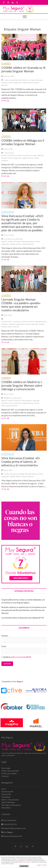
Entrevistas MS (8, 212)
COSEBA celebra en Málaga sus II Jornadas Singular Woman (23, 142)
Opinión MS (6, 794)
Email (4, 646)
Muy (7, 832)
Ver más (7, 101)
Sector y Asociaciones (10, 800)
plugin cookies (42, 865)
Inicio (4, 789)
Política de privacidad (10, 771)
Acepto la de (16, 657)
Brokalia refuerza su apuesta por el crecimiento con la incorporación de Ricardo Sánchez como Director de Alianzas (24, 610)
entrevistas (17, 241)
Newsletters (6, 808)
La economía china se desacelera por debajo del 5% (23, 618)
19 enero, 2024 (8, 235)
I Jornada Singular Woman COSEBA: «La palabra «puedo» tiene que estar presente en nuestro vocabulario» (21, 305)
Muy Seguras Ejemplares (11, 805)
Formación (26, 155)
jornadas (32, 80)
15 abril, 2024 (7, 149)
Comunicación (6, 322)
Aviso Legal (6, 768)
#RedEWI (7, 398)
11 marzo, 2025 (8, 76)
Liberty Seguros (27, 400)
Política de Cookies (9, 773)
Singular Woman (28, 83)
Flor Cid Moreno (9, 820)
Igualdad (38, 322)
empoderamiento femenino (19, 80)
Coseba (7, 80)
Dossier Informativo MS (12, 836)
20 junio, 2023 (7, 394)
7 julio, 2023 (7, 315)
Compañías (6, 63)
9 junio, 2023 (7, 470)
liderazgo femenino (28, 241)
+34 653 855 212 (9, 824)
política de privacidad (18, 657)
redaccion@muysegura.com (14, 828)
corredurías (12, 155)
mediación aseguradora (17, 324)
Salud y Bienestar (8, 802)
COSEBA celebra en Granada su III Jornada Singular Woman (23, 69)
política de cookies (25, 862)
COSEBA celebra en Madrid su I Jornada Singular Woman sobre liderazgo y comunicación (22, 385)
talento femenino (28, 244)
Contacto (5, 776)
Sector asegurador (15, 83)
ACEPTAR (24, 866)
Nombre (5, 636)
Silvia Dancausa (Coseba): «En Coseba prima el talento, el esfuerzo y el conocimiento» (21, 462)
